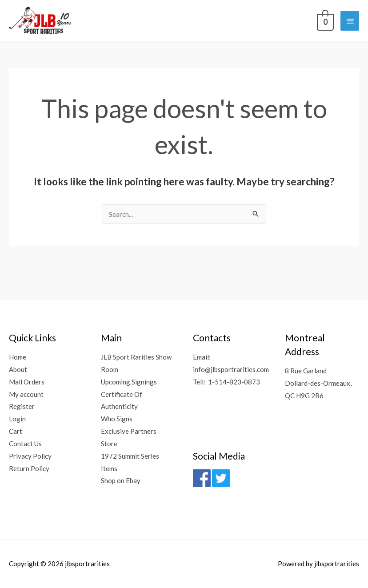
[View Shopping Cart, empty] (324, 20)
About (18, 369)
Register (22, 406)
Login (17, 419)
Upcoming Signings (129, 382)
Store (109, 444)
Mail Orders (27, 382)
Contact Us (25, 444)
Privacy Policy (30, 456)
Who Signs (117, 419)
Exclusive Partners (129, 431)
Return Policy (29, 468)
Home (18, 357)
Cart (16, 431)
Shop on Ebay (121, 480)
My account (26, 394)
